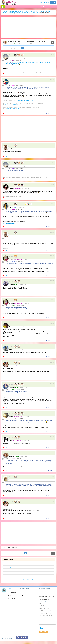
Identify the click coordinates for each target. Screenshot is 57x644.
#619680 (52, 80)
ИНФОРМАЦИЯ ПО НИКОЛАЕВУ (30, 11)
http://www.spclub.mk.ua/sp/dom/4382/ (13, 105)
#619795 (52, 300)
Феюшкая (12, 285)
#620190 (52, 346)
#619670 (52, 54)
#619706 (52, 204)
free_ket (11, 207)
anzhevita (11, 417)
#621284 (52, 413)
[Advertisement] (29, 27)
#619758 (52, 256)
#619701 (52, 145)
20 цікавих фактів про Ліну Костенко (13, 570)
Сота (10, 327)
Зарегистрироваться (44, 3)
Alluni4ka (11, 480)
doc (10, 83)
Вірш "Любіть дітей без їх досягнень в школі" (15, 567)
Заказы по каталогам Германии (10, 224)
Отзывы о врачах (36, 13)
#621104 (52, 384)
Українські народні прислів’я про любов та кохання (16, 576)
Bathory (11, 188)
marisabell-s (12, 387)
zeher (10, 366)
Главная (5, 11)
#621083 (52, 362)
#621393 (52, 501)
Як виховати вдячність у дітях (11, 564)
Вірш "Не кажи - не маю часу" (11, 573)
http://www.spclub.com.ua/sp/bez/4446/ (12, 109)
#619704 (52, 185)
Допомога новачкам (28, 595)
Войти (53, 3)
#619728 (52, 232)
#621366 (52, 476)
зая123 (11, 149)
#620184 (52, 323)
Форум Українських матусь (15, 11)
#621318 (52, 437)
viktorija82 (12, 259)
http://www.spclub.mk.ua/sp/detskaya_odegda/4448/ (26, 100)
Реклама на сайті (27, 592)
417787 (11, 350)
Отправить (44, 632)
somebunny (10, 44)
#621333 (52, 453)
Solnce (11, 58)
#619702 (52, 162)
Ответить (49, 74)
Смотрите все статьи (28, 579)
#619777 (52, 281)
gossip (11, 441)
